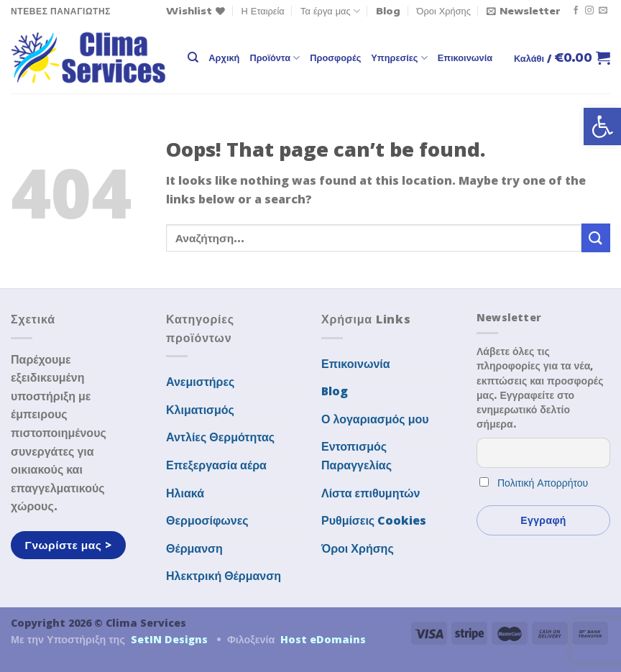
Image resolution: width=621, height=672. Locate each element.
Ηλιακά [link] (185, 493)
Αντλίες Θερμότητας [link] (220, 437)
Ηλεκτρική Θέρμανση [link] (224, 576)
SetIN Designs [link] (169, 639)
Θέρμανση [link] (194, 548)
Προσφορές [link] (335, 57)
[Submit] (596, 238)
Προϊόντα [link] (275, 58)
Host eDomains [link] (323, 639)
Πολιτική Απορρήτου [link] (543, 483)
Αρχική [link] (224, 57)
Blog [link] (388, 11)
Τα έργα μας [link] (330, 11)
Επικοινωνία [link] (465, 57)
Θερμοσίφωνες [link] (207, 520)
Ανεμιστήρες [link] (200, 382)
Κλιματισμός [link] (200, 410)
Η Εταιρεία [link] (263, 11)
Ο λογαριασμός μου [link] (375, 419)
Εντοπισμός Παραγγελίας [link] (356, 456)
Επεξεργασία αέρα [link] (216, 465)
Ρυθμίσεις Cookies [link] (374, 520)
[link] (602, 126)
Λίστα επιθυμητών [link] (371, 493)
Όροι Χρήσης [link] (444, 11)
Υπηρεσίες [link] (399, 58)
